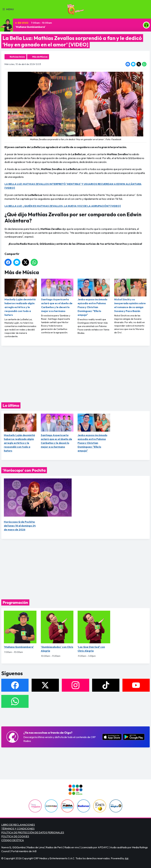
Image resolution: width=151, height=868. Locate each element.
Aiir (127, 858)
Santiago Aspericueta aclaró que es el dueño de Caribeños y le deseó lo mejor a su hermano (57, 295)
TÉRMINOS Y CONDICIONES (18, 829)
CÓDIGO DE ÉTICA (13, 840)
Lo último (11, 405)
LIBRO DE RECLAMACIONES (18, 825)
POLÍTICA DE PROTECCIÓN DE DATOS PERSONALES (33, 832)
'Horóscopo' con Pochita (24, 470)
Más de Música (40, 57)
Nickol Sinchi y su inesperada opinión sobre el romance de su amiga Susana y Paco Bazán (130, 295)
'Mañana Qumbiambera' (30, 27)
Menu (8, 9)
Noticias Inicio (17, 57)
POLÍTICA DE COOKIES (15, 836)
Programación (15, 602)
